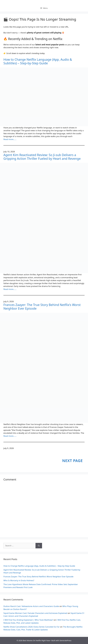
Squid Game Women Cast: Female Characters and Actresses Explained (35, 613)
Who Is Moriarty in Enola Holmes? (19, 580)
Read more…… (10, 139)
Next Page (72, 461)
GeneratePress (65, 640)
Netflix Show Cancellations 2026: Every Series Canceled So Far (32, 627)
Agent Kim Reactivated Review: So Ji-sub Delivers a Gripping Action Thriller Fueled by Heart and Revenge (42, 157)
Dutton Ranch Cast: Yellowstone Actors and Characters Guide (31, 606)
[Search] (39, 546)
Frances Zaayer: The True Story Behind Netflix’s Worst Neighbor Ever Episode (42, 307)
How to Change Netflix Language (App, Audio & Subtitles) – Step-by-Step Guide (38, 61)
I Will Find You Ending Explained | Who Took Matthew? (28, 620)
